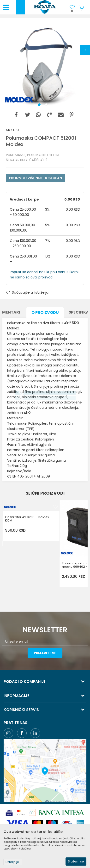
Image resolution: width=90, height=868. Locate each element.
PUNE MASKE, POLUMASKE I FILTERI (33, 155)
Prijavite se (45, 653)
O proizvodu (45, 312)
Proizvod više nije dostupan (36, 178)
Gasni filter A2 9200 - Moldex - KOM (28, 519)
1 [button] (40, 106)
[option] (45, 66)
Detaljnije (12, 862)
